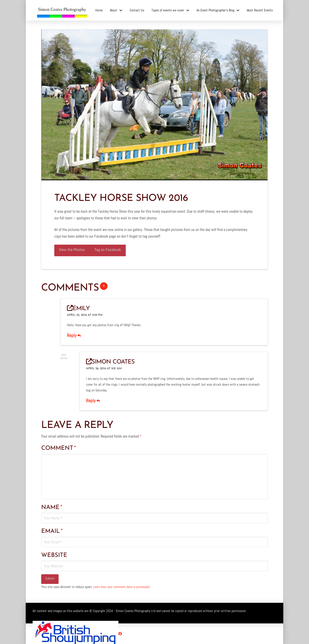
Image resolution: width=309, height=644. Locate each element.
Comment (59, 448)
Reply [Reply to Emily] (74, 335)
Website (54, 555)
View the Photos (72, 250)
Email (52, 531)
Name (52, 508)
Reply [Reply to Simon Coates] (93, 401)
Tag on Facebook (108, 250)
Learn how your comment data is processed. (122, 587)
